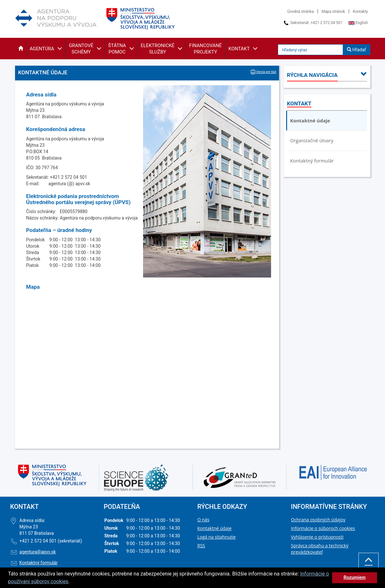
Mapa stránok (333, 12)
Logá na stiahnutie (217, 537)
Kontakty (361, 12)
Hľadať (357, 50)
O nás (204, 520)
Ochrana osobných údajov (318, 520)
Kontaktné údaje (310, 120)
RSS (201, 546)
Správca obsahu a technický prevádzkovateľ (320, 549)
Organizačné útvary (312, 140)
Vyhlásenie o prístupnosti (317, 537)
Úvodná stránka (301, 12)
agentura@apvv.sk (38, 552)
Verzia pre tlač (264, 72)
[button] (21, 49)
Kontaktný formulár (312, 161)
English (358, 23)
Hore (369, 564)
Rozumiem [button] (354, 578)
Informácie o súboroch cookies (323, 528)
